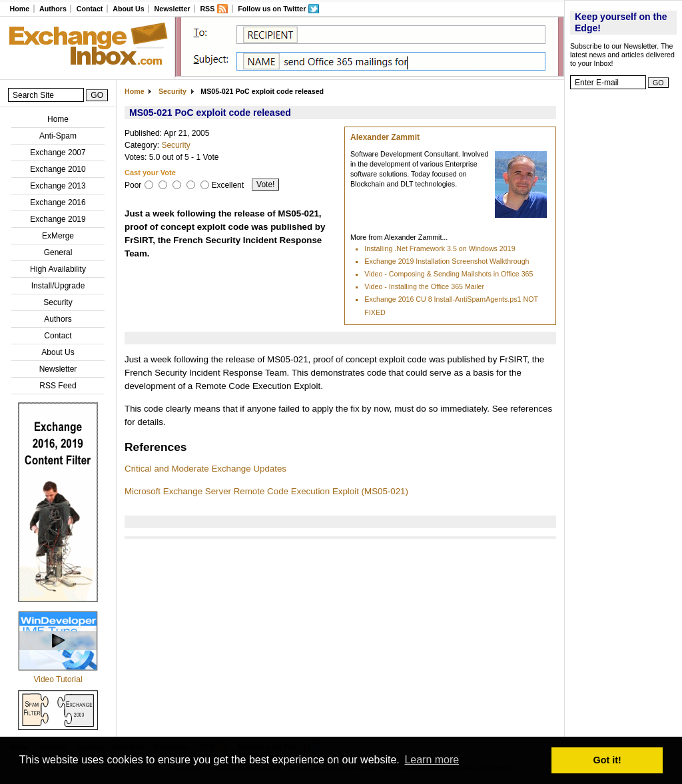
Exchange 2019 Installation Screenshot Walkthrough (447, 261)
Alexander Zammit (385, 137)
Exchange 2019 (58, 219)
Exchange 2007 (58, 153)
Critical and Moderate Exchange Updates (205, 469)
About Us (128, 9)
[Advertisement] (623, 296)
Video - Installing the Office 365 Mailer (424, 286)
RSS (207, 9)
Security (58, 302)
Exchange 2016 (58, 202)
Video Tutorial (58, 679)
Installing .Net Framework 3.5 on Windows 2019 (440, 248)
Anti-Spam (58, 136)
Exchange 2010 (58, 169)
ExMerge (58, 236)
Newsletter (172, 9)
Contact (90, 9)
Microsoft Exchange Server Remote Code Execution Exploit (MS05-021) (266, 491)
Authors (53, 9)
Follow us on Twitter (272, 9)
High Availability (58, 269)
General (58, 252)
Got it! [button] (607, 760)
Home (19, 9)
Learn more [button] (432, 760)
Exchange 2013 (58, 186)
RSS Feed (58, 386)
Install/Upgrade (58, 286)
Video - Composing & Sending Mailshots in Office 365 (449, 274)
